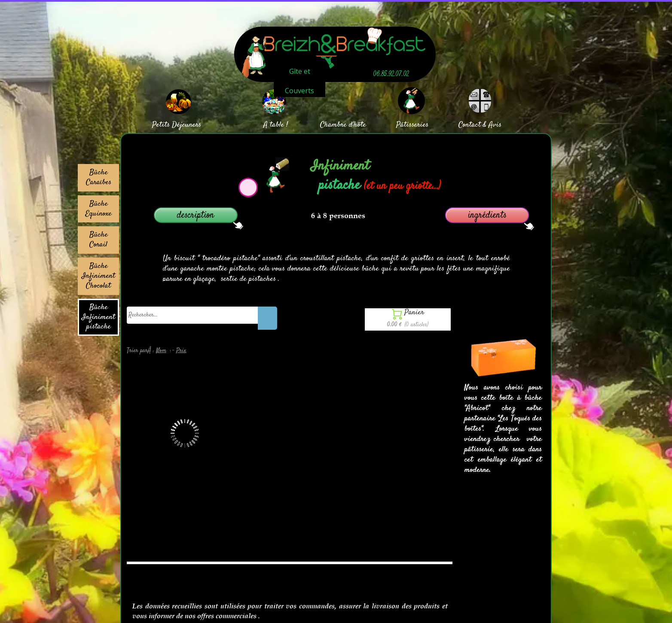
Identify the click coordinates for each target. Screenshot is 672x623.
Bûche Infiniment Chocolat (98, 276)
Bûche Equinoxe (98, 209)
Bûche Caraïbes (99, 178)
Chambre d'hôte (343, 125)
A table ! (276, 125)
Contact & (472, 125)
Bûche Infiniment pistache (98, 317)
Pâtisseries (412, 125)
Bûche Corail (99, 240)
